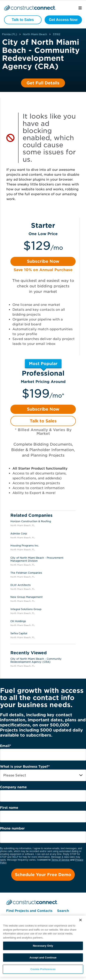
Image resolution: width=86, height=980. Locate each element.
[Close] (80, 920)
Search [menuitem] (63, 911)
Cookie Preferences (43, 969)
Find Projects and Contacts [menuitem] (29, 911)
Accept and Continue (43, 958)
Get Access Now (63, 20)
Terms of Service (60, 860)
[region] (43, 946)
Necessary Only (43, 946)
